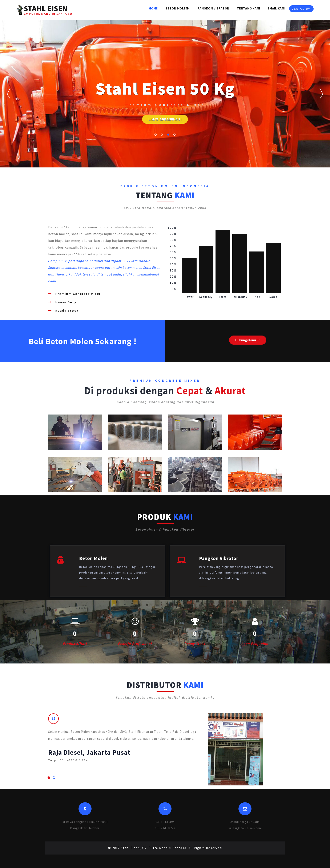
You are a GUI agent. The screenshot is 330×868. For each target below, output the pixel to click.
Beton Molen (178, 8)
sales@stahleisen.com (245, 828)
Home (153, 8)
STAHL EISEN (48, 10)
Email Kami (277, 8)
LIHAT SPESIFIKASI (165, 119)
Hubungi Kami (248, 340)
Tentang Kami (248, 8)
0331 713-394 (301, 9)
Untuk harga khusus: (245, 822)
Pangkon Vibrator (213, 8)
